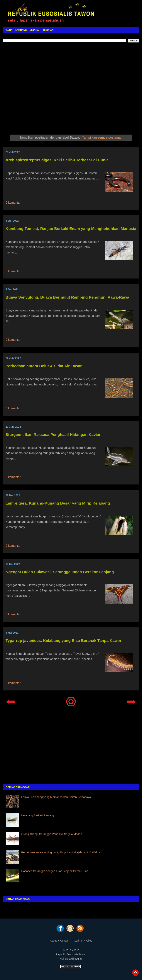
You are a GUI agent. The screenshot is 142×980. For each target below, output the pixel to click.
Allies (89, 941)
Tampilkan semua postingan (102, 138)
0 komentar (13, 203)
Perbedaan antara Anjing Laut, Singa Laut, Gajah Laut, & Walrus (61, 852)
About (53, 941)
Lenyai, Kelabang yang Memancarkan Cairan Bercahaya (56, 797)
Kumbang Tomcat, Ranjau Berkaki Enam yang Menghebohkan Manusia (71, 229)
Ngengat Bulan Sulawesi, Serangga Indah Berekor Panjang (60, 572)
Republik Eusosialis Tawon (71, 954)
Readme (78, 941)
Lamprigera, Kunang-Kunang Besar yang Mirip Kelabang (58, 503)
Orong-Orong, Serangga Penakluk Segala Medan (52, 834)
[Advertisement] (71, 88)
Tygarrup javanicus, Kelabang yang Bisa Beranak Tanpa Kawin (63, 640)
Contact (65, 941)
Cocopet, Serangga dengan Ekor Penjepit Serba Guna (55, 871)
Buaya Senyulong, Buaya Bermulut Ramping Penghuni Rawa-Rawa (67, 297)
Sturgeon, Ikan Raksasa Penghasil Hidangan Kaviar (53, 435)
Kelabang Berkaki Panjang (38, 815)
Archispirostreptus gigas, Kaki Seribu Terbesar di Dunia (57, 160)
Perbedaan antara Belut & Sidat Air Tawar (44, 366)
